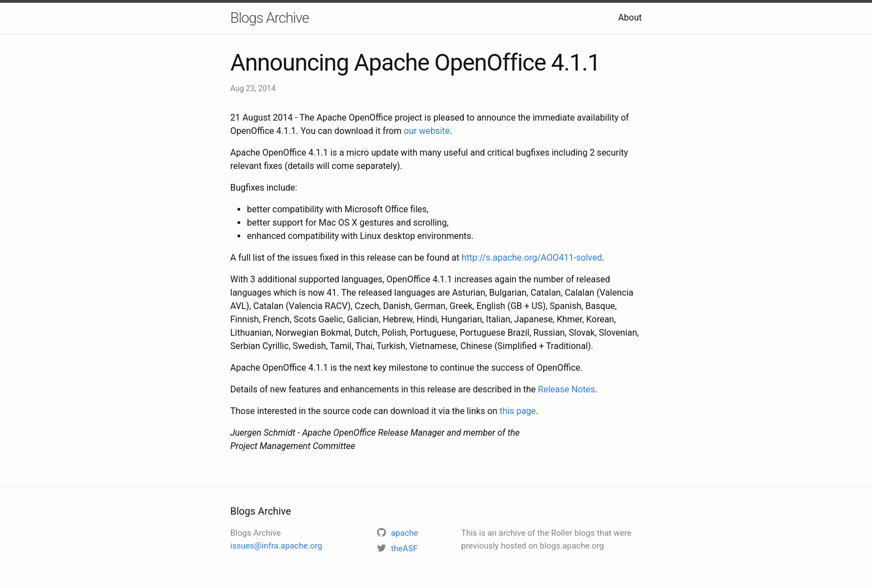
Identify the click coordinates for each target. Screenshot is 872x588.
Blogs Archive (269, 18)
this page (517, 411)
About (630, 18)
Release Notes (566, 389)
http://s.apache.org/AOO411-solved (532, 258)
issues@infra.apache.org (276, 546)
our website (427, 131)
